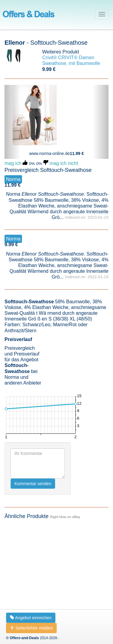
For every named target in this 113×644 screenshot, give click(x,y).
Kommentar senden (33, 581)
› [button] (101, 88)
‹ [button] (13, 88)
